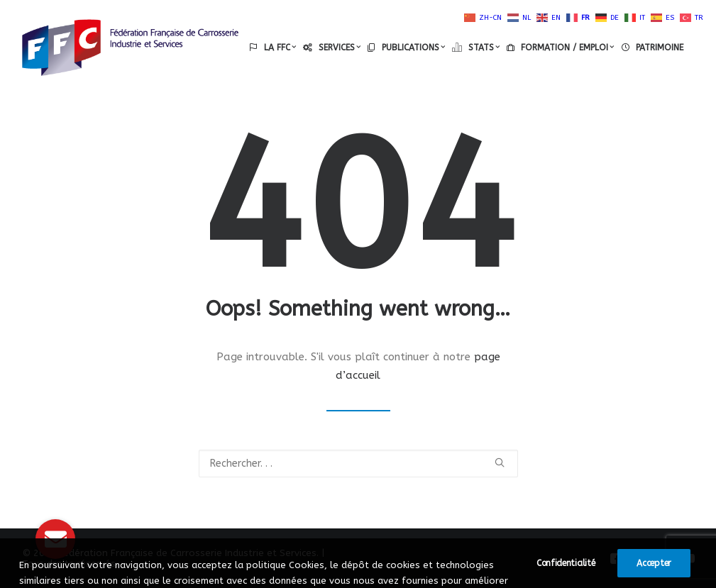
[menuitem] (272, 48)
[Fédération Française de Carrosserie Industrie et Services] (131, 48)
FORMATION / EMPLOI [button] (567, 48)
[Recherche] (358, 464)
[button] (500, 462)
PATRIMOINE (660, 48)
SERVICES (340, 48)
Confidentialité (566, 580)
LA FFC (280, 48)
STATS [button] (484, 48)
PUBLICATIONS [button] (413, 48)
